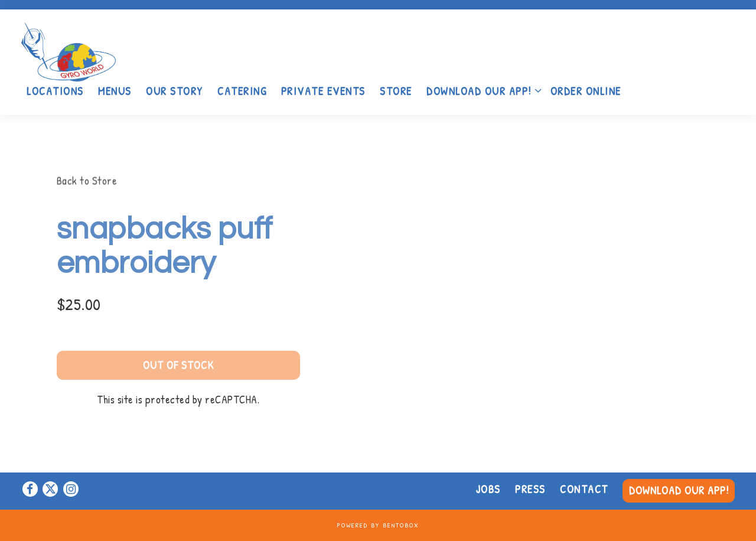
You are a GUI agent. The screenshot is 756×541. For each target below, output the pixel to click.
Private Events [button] (323, 91)
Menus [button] (115, 91)
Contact (584, 489)
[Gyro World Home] (95, 50)
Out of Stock (178, 366)
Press (530, 489)
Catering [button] (242, 91)
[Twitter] (50, 489)
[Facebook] (30, 489)
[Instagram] (71, 489)
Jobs (488, 489)
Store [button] (396, 91)
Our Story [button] (175, 91)
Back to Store (87, 181)
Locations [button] (55, 91)
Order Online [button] (586, 91)
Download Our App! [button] (679, 490)
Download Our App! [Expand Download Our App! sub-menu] (481, 90)
